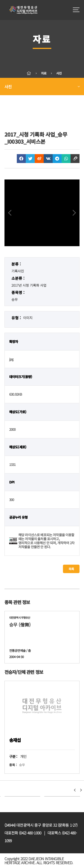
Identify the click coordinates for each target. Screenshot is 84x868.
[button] (75, 790)
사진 (59, 73)
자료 (44, 73)
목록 (71, 569)
